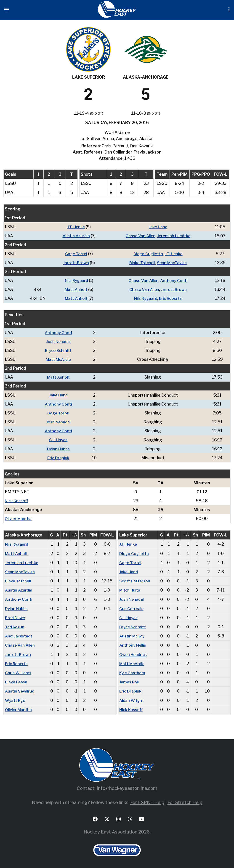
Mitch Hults (131, 589)
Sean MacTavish (172, 262)
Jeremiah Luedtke (174, 236)
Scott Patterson (135, 580)
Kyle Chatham (133, 671)
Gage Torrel (75, 253)
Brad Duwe (16, 616)
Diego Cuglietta (148, 253)
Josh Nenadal (59, 341)
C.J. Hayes (59, 439)
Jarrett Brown (75, 262)
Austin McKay (133, 635)
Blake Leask (17, 680)
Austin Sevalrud (20, 689)
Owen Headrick (134, 653)
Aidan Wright (132, 699)
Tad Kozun (15, 625)
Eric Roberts (171, 298)
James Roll (129, 680)
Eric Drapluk (59, 457)
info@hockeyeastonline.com (127, 786)
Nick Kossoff (17, 500)
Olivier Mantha (19, 518)
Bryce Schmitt (59, 350)
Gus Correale (132, 607)
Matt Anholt (75, 289)
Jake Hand (158, 227)
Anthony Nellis (133, 644)
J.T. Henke (75, 227)
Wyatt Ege (16, 699)
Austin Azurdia (75, 236)
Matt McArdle (59, 359)
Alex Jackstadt (19, 635)
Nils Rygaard (75, 280)
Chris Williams (19, 671)
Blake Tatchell (141, 262)
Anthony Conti (174, 280)
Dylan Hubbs (59, 448)
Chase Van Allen (140, 236)
